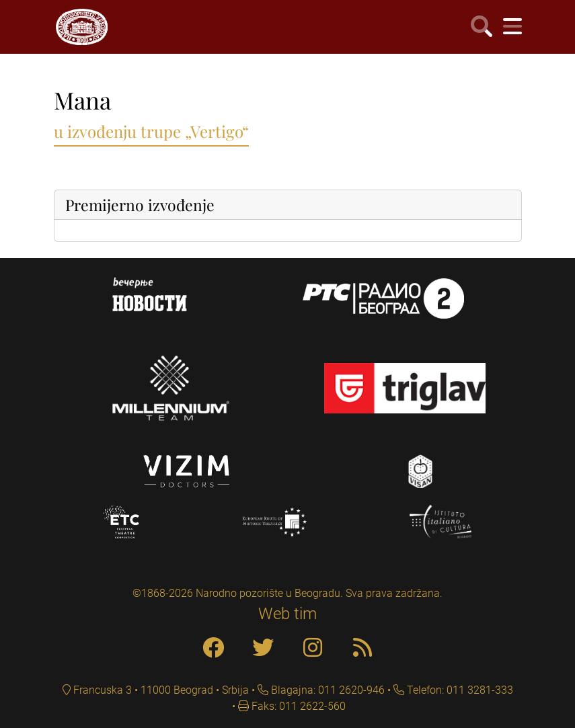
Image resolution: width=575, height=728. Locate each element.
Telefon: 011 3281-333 (459, 690)
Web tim (287, 614)
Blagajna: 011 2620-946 (327, 690)
